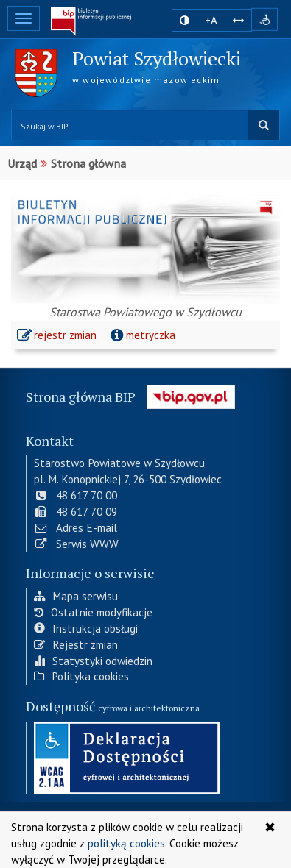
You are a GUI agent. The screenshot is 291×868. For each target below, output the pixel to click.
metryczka (141, 335)
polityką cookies (126, 843)
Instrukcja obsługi (86, 627)
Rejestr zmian (76, 643)
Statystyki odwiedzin (93, 659)
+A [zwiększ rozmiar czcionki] (211, 20)
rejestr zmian (57, 337)
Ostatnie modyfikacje (93, 611)
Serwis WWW (76, 542)
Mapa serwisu (76, 595)
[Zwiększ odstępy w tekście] (238, 19)
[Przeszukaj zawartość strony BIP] (130, 125)
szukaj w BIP (264, 125)
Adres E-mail (76, 526)
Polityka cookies (81, 675)
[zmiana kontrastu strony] (185, 20)
